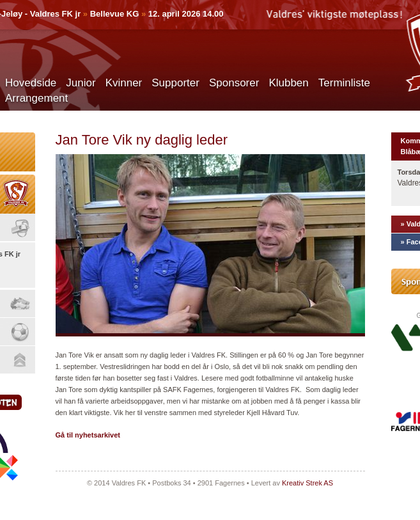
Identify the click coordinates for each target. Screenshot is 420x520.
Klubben (288, 83)
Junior (81, 83)
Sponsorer (234, 83)
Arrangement (36, 98)
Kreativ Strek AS (307, 483)
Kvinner (124, 83)
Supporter (175, 83)
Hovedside (31, 83)
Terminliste (344, 83)
